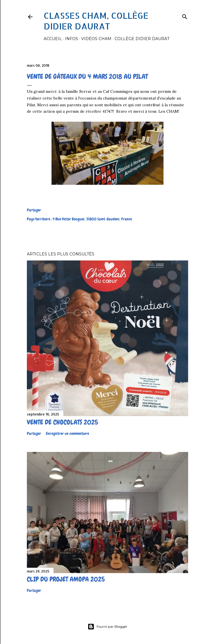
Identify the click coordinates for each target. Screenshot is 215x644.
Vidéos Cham (96, 39)
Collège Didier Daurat (142, 39)
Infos (72, 39)
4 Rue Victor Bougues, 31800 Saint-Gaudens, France (92, 219)
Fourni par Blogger (107, 627)
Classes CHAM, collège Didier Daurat (96, 21)
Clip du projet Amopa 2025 (66, 579)
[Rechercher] (185, 16)
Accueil (53, 39)
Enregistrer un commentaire (67, 433)
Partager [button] (34, 210)
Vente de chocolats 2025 (62, 422)
